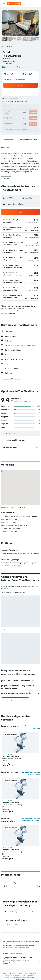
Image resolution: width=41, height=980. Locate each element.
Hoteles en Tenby (12, 925)
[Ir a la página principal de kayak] (14, 3)
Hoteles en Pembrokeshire (13, 977)
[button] (4, 3)
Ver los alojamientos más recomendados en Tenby (31, 819)
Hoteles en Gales (28, 975)
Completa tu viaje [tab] (11, 912)
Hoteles (20, 973)
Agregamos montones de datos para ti (22, 958)
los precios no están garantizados (19, 947)
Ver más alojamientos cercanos (32, 727)
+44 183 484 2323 (9, 64)
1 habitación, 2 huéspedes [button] (15, 80)
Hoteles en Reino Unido (13, 975)
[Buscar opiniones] (22, 433)
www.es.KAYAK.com (9, 973)
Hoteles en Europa (30, 973)
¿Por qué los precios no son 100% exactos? (22, 962)
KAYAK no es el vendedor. (22, 954)
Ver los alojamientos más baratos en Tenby (31, 773)
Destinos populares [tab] (29, 912)
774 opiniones (20, 67)
